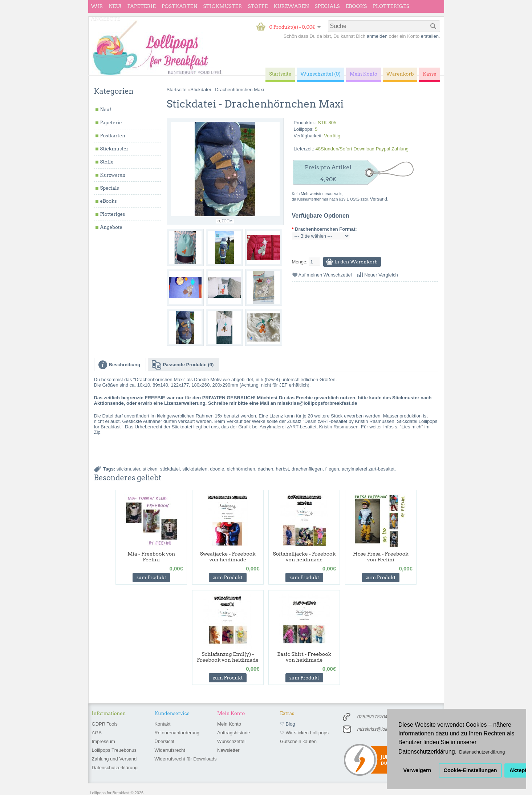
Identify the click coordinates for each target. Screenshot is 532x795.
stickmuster (128, 469)
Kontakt (162, 724)
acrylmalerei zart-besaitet (368, 469)
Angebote (106, 19)
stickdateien (195, 469)
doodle (217, 469)
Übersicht (164, 741)
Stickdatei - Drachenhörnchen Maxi (227, 90)
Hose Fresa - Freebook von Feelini (381, 557)
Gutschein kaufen (298, 741)
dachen (266, 469)
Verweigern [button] (417, 770)
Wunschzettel (231, 741)
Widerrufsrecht (170, 750)
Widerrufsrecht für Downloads (185, 759)
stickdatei (170, 469)
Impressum (103, 741)
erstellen (430, 36)
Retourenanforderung (177, 733)
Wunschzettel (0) (320, 74)
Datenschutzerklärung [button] (482, 752)
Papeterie (141, 6)
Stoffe (258, 6)
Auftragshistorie (233, 733)
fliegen (332, 469)
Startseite (177, 90)
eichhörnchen (241, 469)
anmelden (377, 36)
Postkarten (180, 6)
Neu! (115, 6)
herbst (283, 469)
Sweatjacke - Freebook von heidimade (228, 557)
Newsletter (228, 750)
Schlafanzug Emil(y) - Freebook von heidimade (228, 657)
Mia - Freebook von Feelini (151, 557)
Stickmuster (222, 6)
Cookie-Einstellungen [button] (470, 770)
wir (97, 6)
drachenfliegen (307, 469)
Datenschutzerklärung (115, 768)
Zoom (227, 221)
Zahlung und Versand (114, 759)
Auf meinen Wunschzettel (325, 275)
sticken (150, 469)
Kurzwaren (291, 6)
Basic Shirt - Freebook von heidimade (304, 657)
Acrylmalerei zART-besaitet (288, 427)
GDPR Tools (105, 724)
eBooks (356, 6)
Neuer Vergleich (381, 275)
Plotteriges (391, 6)
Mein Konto (229, 724)
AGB (97, 733)
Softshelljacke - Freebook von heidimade (304, 557)
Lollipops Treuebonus (114, 750)
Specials (327, 6)
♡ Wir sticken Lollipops (304, 733)
